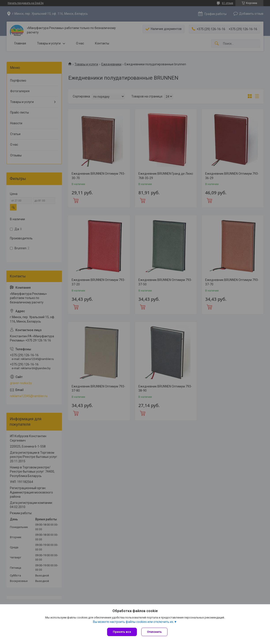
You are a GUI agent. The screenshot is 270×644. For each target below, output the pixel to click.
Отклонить (154, 632)
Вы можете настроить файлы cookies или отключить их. (133, 622)
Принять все (122, 632)
